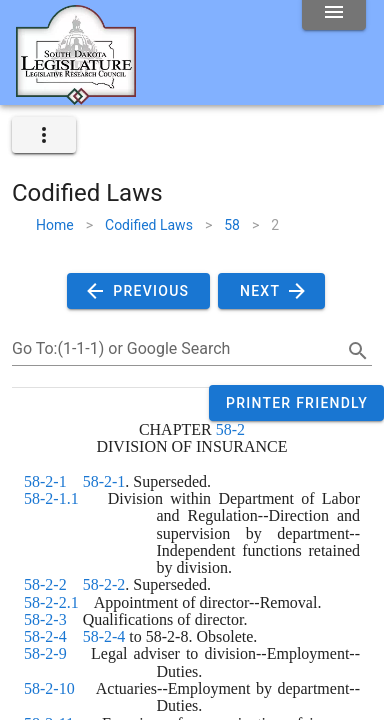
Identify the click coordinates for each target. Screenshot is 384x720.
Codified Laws (149, 225)
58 (232, 225)
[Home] (76, 97)
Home (55, 225)
